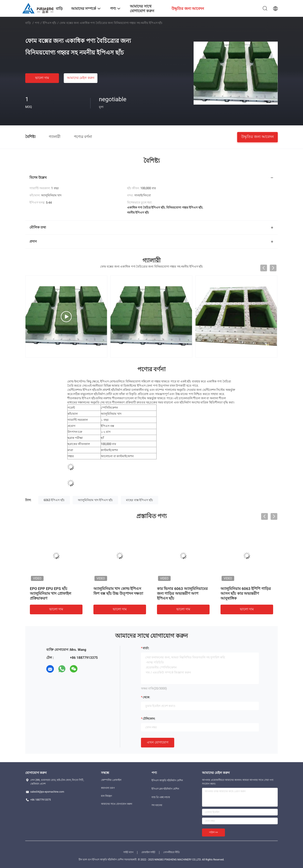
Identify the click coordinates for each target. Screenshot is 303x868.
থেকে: (146, 697)
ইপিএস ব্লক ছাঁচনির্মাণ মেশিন (165, 789)
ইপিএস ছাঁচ (49, 23)
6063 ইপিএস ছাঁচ (54, 500)
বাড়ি (28, 23)
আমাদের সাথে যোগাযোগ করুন (117, 804)
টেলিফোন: (149, 719)
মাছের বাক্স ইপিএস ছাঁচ (139, 500)
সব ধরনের (157, 805)
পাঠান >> (213, 832)
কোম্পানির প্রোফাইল (111, 780)
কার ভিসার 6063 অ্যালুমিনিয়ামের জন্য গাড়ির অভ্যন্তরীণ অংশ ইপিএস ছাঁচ (182, 593)
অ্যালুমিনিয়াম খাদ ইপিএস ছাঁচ (95, 500)
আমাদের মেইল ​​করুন (81, 78)
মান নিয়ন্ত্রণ (106, 796)
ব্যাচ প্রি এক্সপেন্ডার (161, 797)
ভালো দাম (42, 78)
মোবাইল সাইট (148, 852)
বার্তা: (146, 648)
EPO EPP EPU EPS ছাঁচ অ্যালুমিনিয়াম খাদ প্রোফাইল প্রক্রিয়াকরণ (50, 593)
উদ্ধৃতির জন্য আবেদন (257, 136)
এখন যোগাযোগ (158, 742)
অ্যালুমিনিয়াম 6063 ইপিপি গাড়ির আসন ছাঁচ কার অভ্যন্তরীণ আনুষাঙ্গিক (246, 593)
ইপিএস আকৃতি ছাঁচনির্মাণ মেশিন (167, 780)
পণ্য (37, 23)
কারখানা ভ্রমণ (108, 788)
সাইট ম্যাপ (128, 852)
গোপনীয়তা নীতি (171, 852)
